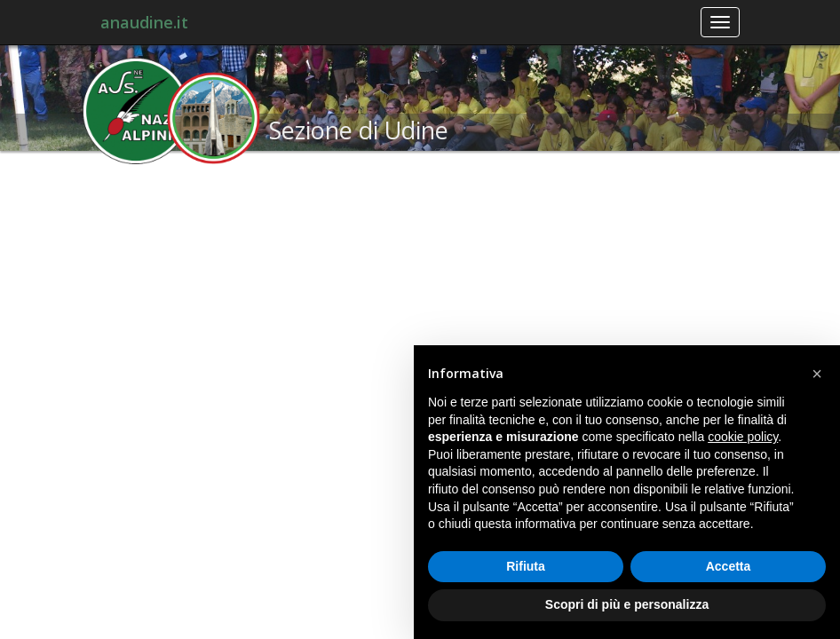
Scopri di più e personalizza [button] (627, 604)
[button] (817, 374)
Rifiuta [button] (526, 566)
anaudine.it (144, 22)
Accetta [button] (729, 566)
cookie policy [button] (743, 437)
